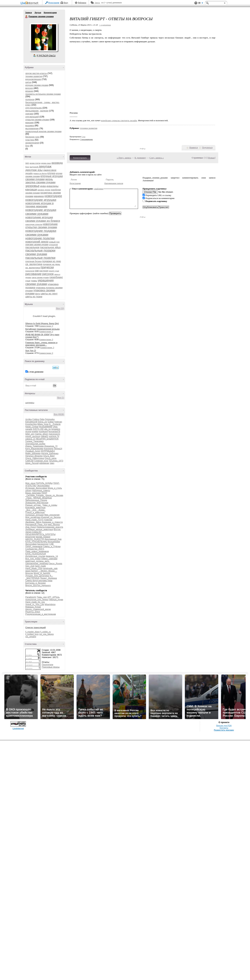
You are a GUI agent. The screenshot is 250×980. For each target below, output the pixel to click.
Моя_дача (30, 483)
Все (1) (61, 398)
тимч (52, 463)
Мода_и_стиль (55, 488)
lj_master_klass (33, 632)
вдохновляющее (33, 79)
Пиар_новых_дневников (37, 551)
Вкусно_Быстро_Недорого (38, 585)
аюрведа (57, 163)
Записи (28, 13)
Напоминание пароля (114, 183)
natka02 (45, 436)
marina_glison (42, 434)
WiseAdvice (50, 604)
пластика (30, 140)
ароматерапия (32, 143)
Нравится (194, 148)
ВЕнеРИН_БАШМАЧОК (47, 439)
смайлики (99, 189)
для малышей (32, 117)
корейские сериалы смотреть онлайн (119, 120)
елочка (51, 173)
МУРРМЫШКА (48, 451)
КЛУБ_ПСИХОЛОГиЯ (36, 554)
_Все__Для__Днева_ (36, 510)
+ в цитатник (105, 25)
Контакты (224, 728)
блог (28, 146)
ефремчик (44, 463)
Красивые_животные (35, 508)
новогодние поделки (40, 238)
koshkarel (43, 432)
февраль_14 (52, 556)
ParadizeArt (31, 597)
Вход (66, 3)
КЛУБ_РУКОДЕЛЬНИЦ (36, 542)
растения (44, 271)
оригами (29, 114)
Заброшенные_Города (36, 500)
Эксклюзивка (43, 486)
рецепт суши (54, 271)
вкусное (29, 88)
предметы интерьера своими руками (43, 94)
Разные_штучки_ (34, 505)
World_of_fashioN (42, 573)
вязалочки (30, 537)
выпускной (34, 167)
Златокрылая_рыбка (35, 444)
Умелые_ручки (56, 600)
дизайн (29, 173)
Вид (201, 3)
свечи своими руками (40, 278)
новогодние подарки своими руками (41, 233)
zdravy (28, 491)
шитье (28, 82)
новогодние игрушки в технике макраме (39, 205)
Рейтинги (82, 3)
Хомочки (48, 520)
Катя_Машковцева (34, 449)
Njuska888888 (46, 427)
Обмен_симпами (49, 559)
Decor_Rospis (56, 564)
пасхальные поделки (40, 258)
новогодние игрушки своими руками (41, 212)
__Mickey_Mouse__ (48, 571)
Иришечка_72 (51, 446)
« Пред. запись (124, 158)
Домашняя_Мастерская (37, 503)
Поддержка (196, 3)
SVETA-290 (38, 429)
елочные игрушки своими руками (44, 178)
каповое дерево (44, 190)
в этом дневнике (36, 372)
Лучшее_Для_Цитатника (37, 576)
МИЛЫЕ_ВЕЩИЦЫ (42, 498)
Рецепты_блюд (33, 612)
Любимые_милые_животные (39, 529)
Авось (97, 3)
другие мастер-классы (36, 73)
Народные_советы (41, 491)
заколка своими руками (40, 182)
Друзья (38, 13)
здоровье (32, 186)
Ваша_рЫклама (33, 493)
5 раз (84, 137)
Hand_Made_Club (34, 568)
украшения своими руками (39, 282)
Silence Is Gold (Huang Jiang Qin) (42, 324)
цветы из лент (49, 294)
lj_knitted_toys (32, 634)
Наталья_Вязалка (34, 456)
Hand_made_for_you (35, 602)
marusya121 (54, 434)
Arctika (29, 419)
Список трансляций (36, 628)
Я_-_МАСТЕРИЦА (39, 577)
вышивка (30, 126)
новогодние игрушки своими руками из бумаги (43, 219)
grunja (28, 432)
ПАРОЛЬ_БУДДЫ (44, 483)
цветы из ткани (34, 297)
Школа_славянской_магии (38, 609)
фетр (37, 294)
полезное (30, 99)
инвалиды (52, 186)
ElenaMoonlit (31, 422)
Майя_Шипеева (33, 453)
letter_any (30, 434)
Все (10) (60, 308)
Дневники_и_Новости (52, 522)
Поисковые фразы (51, 667)
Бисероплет (43, 544)
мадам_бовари (43, 537)
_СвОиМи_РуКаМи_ (35, 495)
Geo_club (30, 566)
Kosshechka (31, 424)
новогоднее (53, 196)
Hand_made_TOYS (34, 520)
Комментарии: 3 (47, 348)
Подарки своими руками (27, 17)
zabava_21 (30, 439)
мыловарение (32, 129)
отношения (53, 245)
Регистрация (54, 3)
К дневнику (140, 158)
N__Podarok (55, 424)
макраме (30, 123)
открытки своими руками (37, 120)
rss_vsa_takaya (46, 634)
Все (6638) (59, 414)
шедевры (30, 403)
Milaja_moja (43, 424)
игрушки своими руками (37, 85)
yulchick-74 (54, 436)
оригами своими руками (37, 245)
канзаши (31, 190)
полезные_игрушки (35, 515)
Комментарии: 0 (46, 326)
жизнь (49, 179)
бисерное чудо (32, 137)
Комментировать (80, 158)
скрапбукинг (56, 277)
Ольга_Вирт (49, 456)
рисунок (48, 274)
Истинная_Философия (36, 488)
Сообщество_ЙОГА (35, 549)
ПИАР (44, 493)
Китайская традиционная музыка (42, 329)
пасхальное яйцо (50, 247)
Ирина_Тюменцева (35, 446)
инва (43, 186)
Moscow (29, 573)
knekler (35, 432)
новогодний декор (37, 242)
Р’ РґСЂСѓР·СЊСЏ (46, 56)
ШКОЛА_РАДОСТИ (35, 539)
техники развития (34, 76)
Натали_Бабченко (50, 453)
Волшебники (54, 542)
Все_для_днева (33, 559)
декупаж (45, 166)
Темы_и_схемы (50, 505)
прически (47, 267)
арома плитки (35, 163)
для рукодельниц (34, 108)
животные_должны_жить (37, 561)
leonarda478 (54, 432)
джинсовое (50, 170)
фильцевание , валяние (37, 111)
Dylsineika (50, 419)
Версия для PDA (224, 726)
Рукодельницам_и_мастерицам (41, 614)
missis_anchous (33, 436)
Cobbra (36, 419)
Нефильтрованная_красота (50, 527)
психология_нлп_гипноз (37, 600)
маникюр (39, 196)
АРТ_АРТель (53, 597)
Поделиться (207, 148)
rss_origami (31, 637)
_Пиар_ (29, 498)
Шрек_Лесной (32, 463)
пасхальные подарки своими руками (40, 252)
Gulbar (51, 422)
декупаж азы (34, 170)
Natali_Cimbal (32, 427)
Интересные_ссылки (35, 556)
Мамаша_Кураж (33, 607)
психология (30, 271)
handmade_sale (50, 568)
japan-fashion (32, 571)
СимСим (29, 461)
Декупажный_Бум (53, 539)
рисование (34, 274)
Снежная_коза (41, 461)
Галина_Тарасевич (34, 441)
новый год (54, 242)
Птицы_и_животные (35, 512)
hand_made (40, 566)
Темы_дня (42, 597)
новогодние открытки (34, 224)
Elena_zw (43, 422)
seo (27, 163)
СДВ (51, 544)
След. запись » (157, 158)
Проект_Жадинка (49, 578)
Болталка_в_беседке (36, 583)
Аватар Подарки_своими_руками (44, 37)
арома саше (46, 163)
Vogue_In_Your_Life (35, 604)
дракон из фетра (40, 174)
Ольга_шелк (51, 458)
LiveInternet (30, 3)
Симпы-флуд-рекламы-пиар (39, 581)
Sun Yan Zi (31, 351)
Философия (31, 544)
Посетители (47, 665)
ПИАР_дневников (34, 547)
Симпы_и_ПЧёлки (52, 547)
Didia (42, 419)
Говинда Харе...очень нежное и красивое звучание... (41, 344)
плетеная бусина (33, 261)
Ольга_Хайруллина (35, 458)
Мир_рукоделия (52, 515)
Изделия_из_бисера (51, 517)
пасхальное (32, 247)
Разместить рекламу (224, 730)
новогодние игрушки (41, 200)
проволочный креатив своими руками (43, 132)
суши (28, 281)
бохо (27, 167)
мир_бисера (54, 525)
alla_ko (48, 429)
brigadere (56, 429)
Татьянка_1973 (56, 461)
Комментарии (50, 13)
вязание (29, 91)
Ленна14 (58, 449)
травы (34, 281)
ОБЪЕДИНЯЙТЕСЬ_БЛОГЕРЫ (40, 534)
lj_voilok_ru (45, 632)
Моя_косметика (33, 517)
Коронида (49, 449)
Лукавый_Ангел (33, 451)
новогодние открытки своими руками (41, 226)
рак (37, 271)
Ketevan (58, 422)
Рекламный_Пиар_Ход (36, 525)
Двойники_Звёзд (33, 522)
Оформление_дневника (37, 564)
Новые (211, 158)
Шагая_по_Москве (54, 495)
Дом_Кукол (31, 527)
